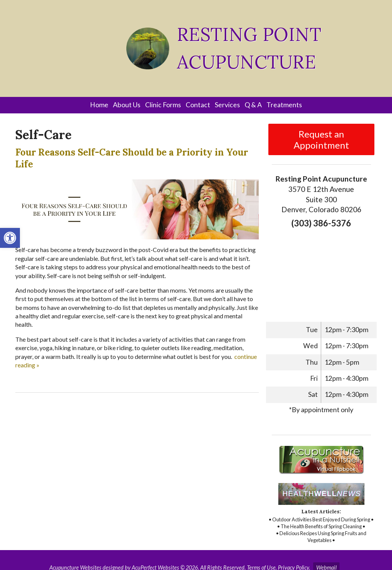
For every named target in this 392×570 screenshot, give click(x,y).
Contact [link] (198, 105)
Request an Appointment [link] (321, 139)
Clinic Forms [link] (163, 105)
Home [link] (99, 105)
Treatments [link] (284, 105)
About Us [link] (127, 105)
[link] (10, 238)
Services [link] (227, 105)
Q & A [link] (253, 105)
